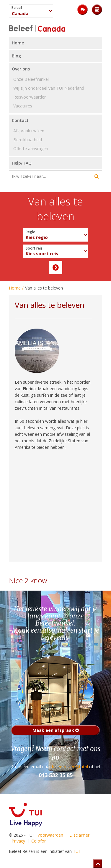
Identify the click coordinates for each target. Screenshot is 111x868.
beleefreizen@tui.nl (70, 767)
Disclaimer (79, 835)
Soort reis (34, 248)
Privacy (18, 841)
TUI (76, 851)
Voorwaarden (50, 835)
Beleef (17, 8)
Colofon (39, 841)
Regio (31, 232)
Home (15, 288)
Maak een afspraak (56, 730)
